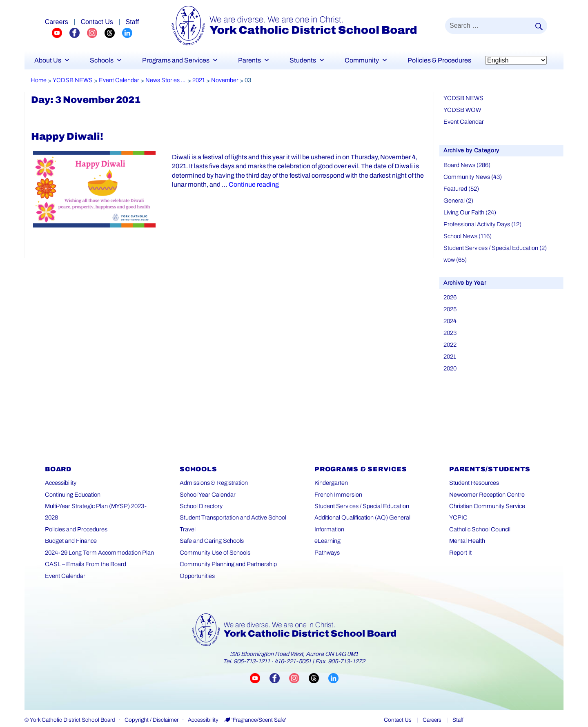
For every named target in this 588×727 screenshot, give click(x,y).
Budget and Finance (71, 523)
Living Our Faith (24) (469, 210)
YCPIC (458, 512)
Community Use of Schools (214, 546)
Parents (254, 60)
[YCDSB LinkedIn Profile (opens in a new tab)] (127, 32)
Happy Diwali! (67, 136)
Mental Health (467, 535)
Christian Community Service (486, 500)
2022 (450, 339)
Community (366, 60)
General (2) (458, 199)
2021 (450, 351)
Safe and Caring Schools (211, 535)
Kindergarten (331, 477)
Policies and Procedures (75, 512)
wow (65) (455, 256)
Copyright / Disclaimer (151, 714)
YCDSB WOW (461, 109)
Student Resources (473, 477)
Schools (106, 60)
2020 (450, 362)
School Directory (200, 500)
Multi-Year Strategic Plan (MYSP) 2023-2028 (101, 500)
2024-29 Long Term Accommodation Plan (98, 535)
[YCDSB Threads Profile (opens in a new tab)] (113, 32)
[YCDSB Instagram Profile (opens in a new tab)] (96, 32)
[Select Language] (516, 60)
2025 (450, 305)
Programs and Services (180, 60)
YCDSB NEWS (462, 98)
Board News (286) (467, 164)
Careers (432, 714)
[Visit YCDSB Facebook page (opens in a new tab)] (279, 672)
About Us (52, 60)
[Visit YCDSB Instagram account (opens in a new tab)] (299, 672)
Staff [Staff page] (133, 22)
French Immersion (337, 488)
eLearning (327, 535)
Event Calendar (463, 121)
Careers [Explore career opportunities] (57, 22)
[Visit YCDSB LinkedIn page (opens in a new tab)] (333, 672)
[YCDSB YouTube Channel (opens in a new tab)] (61, 32)
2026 (450, 293)
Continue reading (250, 184)
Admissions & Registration (213, 477)
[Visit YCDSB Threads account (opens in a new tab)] (318, 672)
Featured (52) (461, 187)
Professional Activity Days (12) (482, 222)
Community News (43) (472, 175)
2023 (450, 328)
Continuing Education (72, 488)
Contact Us (398, 714)
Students (307, 60)
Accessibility (60, 477)
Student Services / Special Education (361, 500)
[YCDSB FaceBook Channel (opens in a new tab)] (78, 32)
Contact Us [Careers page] (97, 22)
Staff (458, 714)
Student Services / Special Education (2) (494, 244)
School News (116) (467, 233)
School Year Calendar (207, 488)
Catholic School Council (479, 523)
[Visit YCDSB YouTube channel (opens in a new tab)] (260, 672)
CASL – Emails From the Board (84, 546)
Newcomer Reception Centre (486, 488)
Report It (460, 546)
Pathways (327, 546)
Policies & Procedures (439, 60)
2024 (450, 316)
